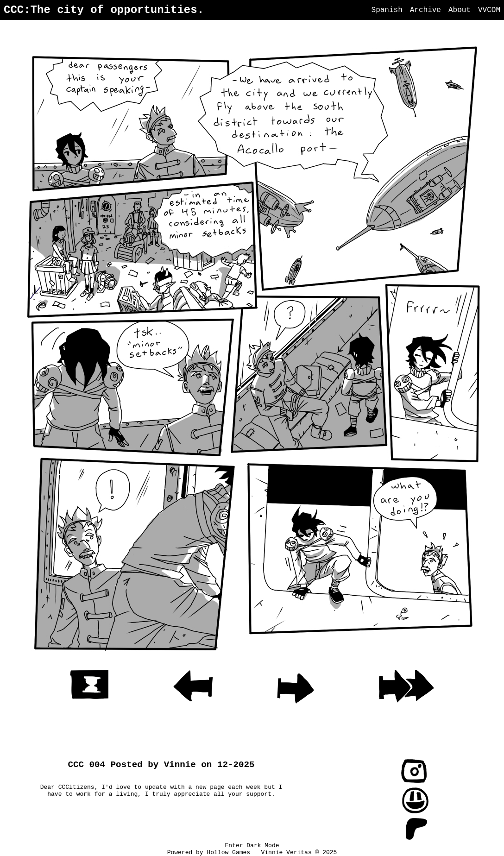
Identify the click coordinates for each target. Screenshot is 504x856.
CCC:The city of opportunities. (104, 10)
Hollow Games (230, 853)
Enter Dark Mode (252, 846)
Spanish (387, 10)
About (460, 10)
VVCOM (489, 10)
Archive (425, 10)
